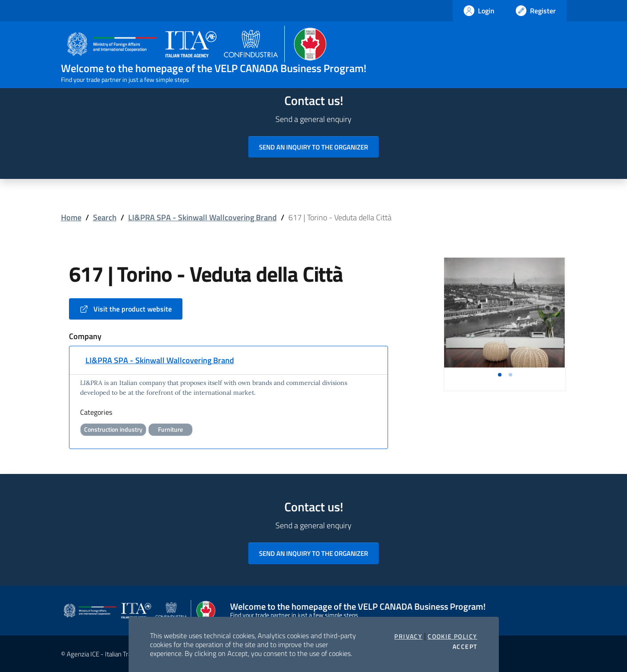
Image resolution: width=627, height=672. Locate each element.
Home (71, 217)
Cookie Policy (452, 636)
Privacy (408, 636)
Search (105, 217)
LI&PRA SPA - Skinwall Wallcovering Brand (202, 217)
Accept (465, 647)
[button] (500, 375)
